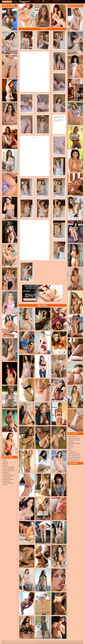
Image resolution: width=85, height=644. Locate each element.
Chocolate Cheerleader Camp (74, 459)
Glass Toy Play (6, 472)
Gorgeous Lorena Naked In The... (9, 469)
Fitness (70, 449)
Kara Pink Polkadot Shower (8, 483)
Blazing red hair (71, 442)
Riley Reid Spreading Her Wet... (74, 438)
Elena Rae (5, 460)
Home (15, 2)
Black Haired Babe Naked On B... (75, 443)
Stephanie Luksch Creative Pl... (74, 440)
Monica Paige (5, 464)
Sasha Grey (5, 485)
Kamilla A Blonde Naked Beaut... (9, 467)
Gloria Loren (57, 121)
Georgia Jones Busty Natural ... (74, 461)
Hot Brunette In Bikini (7, 478)
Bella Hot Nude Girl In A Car (74, 436)
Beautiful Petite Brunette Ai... (8, 479)
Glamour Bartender (6, 481)
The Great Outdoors (72, 452)
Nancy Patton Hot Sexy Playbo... (9, 471)
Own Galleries (24, 2)
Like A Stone (71, 447)
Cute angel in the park (7, 474)
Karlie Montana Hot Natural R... (74, 454)
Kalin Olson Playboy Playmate (9, 476)
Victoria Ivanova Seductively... (74, 456)
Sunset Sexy (5, 462)
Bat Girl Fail (5, 465)
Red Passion (71, 445)
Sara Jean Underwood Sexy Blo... (75, 457)
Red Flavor (70, 450)
